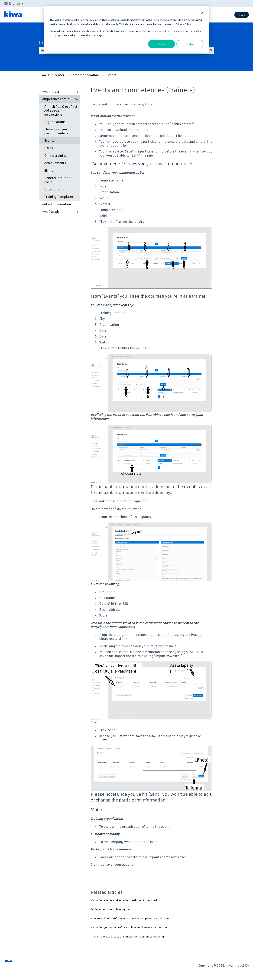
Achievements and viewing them (111, 909)
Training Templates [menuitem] (59, 197)
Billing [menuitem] (49, 171)
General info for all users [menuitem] (58, 180)
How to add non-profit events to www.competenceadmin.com (130, 919)
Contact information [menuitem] (56, 204)
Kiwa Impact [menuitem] (50, 92)
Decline (190, 44)
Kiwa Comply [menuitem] (50, 212)
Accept (162, 44)
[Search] (211, 50)
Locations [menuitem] (52, 189)
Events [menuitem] (49, 141)
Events (111, 75)
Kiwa (242, 15)
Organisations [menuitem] (55, 122)
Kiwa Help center (51, 75)
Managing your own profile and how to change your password (130, 927)
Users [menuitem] (48, 148)
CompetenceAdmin (85, 75)
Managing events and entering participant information (125, 900)
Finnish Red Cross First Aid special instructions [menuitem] (61, 111)
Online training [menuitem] (56, 156)
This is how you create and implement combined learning (127, 937)
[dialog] (126, 30)
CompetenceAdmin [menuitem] (55, 99)
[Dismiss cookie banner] (202, 13)
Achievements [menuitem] (55, 163)
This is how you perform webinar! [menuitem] (57, 131)
